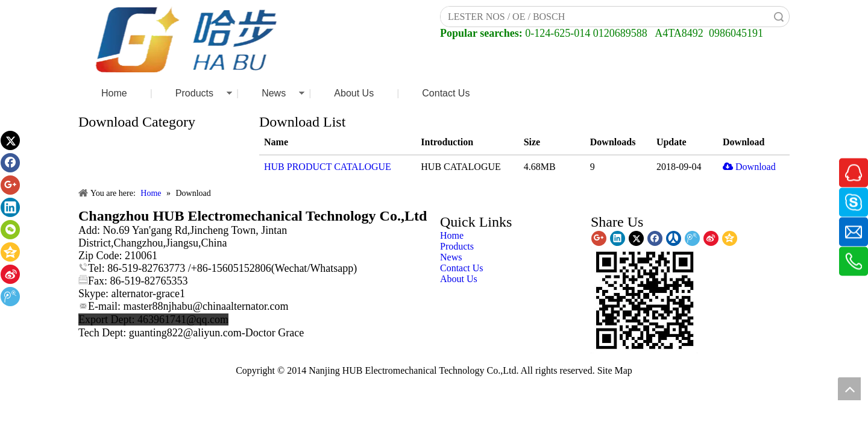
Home (114, 93)
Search (779, 17)
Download (749, 167)
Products (194, 93)
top (849, 389)
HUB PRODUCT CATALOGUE (328, 167)
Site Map (615, 370)
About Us (354, 93)
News (274, 93)
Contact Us (446, 93)
